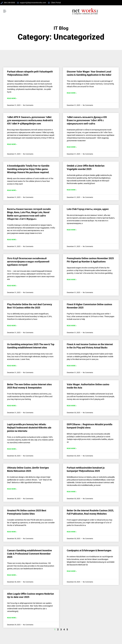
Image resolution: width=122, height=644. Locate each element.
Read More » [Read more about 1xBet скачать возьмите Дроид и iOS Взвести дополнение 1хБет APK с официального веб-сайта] (72, 147)
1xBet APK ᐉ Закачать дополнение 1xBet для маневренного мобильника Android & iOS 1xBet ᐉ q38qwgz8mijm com (30, 120)
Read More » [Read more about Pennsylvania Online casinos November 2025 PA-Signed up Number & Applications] (72, 279)
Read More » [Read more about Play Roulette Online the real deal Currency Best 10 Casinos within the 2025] (12, 325)
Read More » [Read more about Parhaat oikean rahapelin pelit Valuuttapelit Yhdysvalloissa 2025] (12, 98)
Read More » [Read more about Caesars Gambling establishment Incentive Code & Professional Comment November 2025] (12, 575)
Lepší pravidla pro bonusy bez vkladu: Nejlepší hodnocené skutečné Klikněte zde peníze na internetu (29, 427)
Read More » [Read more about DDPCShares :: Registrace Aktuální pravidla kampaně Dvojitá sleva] (72, 448)
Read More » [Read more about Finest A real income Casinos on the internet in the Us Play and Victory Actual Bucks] (72, 365)
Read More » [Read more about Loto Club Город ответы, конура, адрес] (72, 229)
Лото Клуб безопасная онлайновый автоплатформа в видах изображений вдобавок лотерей (28, 261)
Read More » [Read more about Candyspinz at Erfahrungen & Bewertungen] (72, 571)
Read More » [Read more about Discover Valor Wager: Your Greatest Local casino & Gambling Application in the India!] (72, 92)
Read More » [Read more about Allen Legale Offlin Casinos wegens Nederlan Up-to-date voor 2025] (12, 617)
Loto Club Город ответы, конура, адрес (88, 209)
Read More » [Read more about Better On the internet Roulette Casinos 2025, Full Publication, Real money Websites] (72, 531)
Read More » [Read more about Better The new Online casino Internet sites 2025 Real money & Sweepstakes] (12, 405)
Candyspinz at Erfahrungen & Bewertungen (89, 550)
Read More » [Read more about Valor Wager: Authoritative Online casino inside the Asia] (72, 405)
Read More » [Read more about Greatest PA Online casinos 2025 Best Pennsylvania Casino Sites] (12, 531)
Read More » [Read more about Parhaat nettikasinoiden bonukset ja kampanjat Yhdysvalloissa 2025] (72, 491)
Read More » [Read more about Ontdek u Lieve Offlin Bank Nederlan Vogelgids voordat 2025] (72, 189)
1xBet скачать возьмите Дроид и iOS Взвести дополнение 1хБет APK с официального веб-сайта (87, 120)
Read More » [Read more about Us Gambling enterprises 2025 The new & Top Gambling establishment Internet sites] (12, 365)
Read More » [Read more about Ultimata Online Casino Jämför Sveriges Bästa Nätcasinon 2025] (12, 489)
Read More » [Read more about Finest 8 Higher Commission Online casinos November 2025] (72, 325)
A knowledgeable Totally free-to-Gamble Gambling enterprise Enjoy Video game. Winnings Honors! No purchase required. (28, 169)
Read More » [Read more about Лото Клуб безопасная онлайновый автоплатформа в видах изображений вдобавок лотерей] (12, 285)
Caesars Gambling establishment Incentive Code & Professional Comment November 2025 (29, 553)
